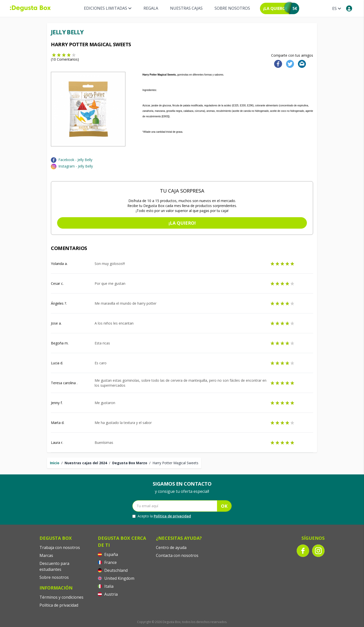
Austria (108, 594)
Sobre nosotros (232, 8)
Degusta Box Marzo (130, 463)
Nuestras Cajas (186, 8)
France (107, 562)
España (108, 554)
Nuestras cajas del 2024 (86, 463)
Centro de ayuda (171, 547)
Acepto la (162, 516)
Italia (106, 586)
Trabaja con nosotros (60, 547)
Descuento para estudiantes (54, 566)
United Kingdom (116, 578)
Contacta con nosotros (177, 555)
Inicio (55, 463)
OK (224, 506)
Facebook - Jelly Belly (75, 160)
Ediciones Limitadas (108, 8)
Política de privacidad (172, 516)
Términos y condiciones (61, 597)
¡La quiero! (182, 223)
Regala (151, 8)
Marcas (46, 555)
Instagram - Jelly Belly (76, 166)
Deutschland (113, 570)
